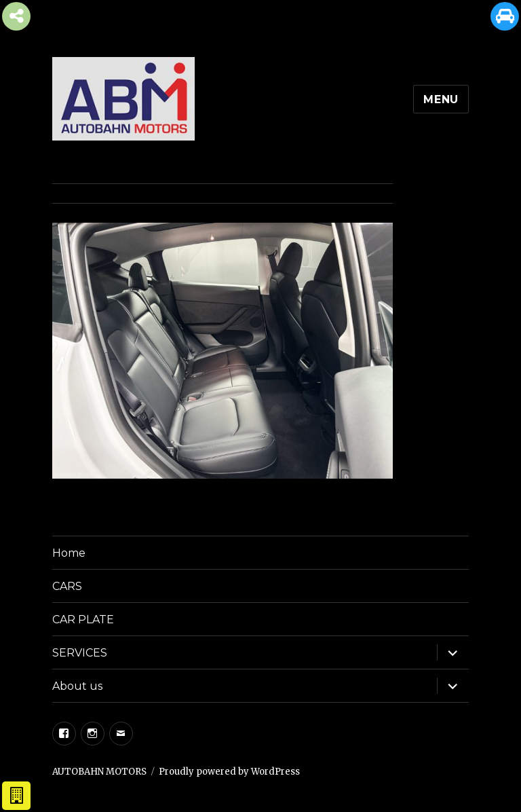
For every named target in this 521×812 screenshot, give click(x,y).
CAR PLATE (83, 620)
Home (69, 553)
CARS (67, 586)
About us (77, 686)
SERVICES (80, 653)
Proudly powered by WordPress (229, 772)
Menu (441, 99)
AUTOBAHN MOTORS (99, 772)
